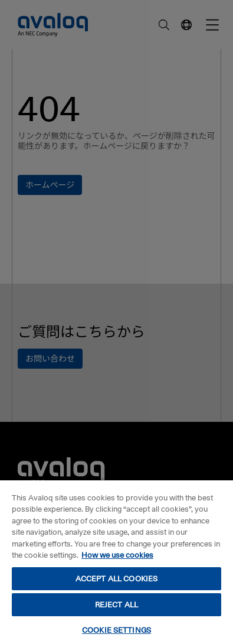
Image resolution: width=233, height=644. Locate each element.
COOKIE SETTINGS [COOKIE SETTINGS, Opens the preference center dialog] (116, 630)
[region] (116, 562)
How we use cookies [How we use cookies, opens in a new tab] (117, 555)
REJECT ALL (116, 604)
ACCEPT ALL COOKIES (116, 578)
